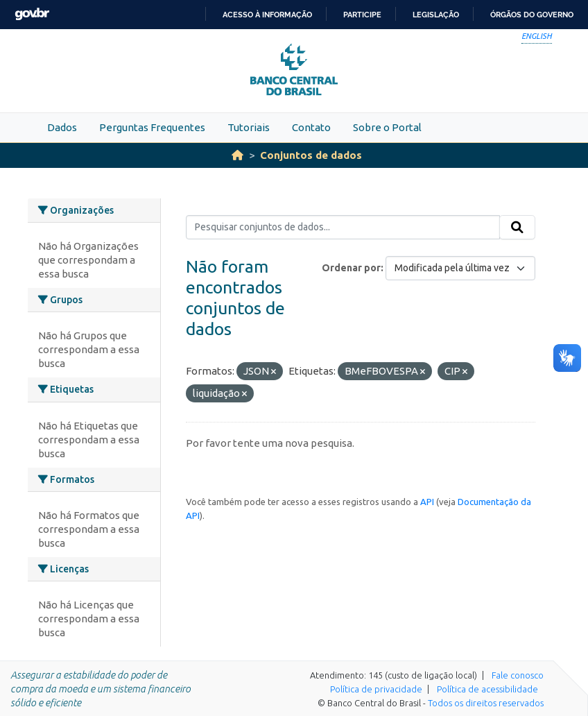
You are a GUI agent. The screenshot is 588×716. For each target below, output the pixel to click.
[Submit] (517, 228)
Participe (362, 15)
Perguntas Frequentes (152, 127)
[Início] (237, 155)
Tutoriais (249, 127)
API (427, 502)
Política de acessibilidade (487, 689)
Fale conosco (518, 675)
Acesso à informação (267, 15)
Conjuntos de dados (311, 155)
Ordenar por (351, 268)
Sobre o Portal (387, 127)
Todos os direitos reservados (486, 703)
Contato (311, 127)
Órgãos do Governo (532, 15)
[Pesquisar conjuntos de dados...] (343, 228)
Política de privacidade (376, 689)
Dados (62, 127)
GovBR (32, 14)
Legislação (436, 15)
